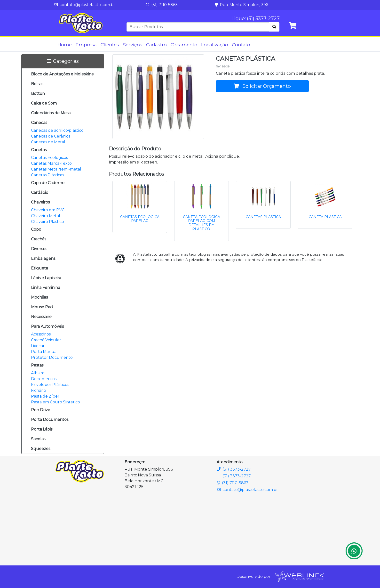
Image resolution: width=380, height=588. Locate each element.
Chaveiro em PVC (48, 210)
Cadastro (156, 45)
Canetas (39, 150)
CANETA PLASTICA (325, 217)
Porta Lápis (42, 429)
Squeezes (41, 449)
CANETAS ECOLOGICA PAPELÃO (140, 219)
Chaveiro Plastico (47, 222)
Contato (241, 45)
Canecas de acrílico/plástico (57, 131)
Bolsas (37, 84)
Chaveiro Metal (46, 216)
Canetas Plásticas (47, 175)
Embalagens (43, 259)
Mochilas (39, 298)
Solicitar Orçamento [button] (262, 86)
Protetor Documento (52, 358)
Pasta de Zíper (45, 396)
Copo (36, 230)
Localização (215, 45)
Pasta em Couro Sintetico (55, 402)
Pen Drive (41, 410)
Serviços (133, 45)
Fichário (39, 391)
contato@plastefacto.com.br (84, 5)
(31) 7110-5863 (162, 5)
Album (38, 373)
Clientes (110, 45)
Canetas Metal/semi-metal (56, 169)
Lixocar (38, 346)
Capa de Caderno (48, 183)
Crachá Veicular (46, 340)
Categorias (63, 61)
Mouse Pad (42, 307)
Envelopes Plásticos (50, 385)
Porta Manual (44, 352)
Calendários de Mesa (51, 113)
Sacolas (38, 439)
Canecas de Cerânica (51, 136)
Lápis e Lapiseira (46, 278)
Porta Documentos (50, 420)
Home (65, 45)
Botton (38, 94)
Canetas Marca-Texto (51, 164)
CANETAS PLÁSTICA (263, 217)
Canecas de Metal (48, 142)
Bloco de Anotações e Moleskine (62, 74)
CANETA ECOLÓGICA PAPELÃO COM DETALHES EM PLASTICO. (202, 223)
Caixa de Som (44, 103)
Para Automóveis (47, 327)
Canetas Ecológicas (49, 158)
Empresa (86, 45)
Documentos (44, 379)
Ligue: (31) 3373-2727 (255, 19)
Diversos (39, 249)
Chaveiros (40, 202)
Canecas (39, 123)
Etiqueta (40, 268)
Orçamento (184, 45)
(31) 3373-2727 (234, 469)
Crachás (39, 239)
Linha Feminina (46, 288)
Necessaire (41, 317)
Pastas (37, 365)
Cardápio (40, 193)
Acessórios (41, 334)
